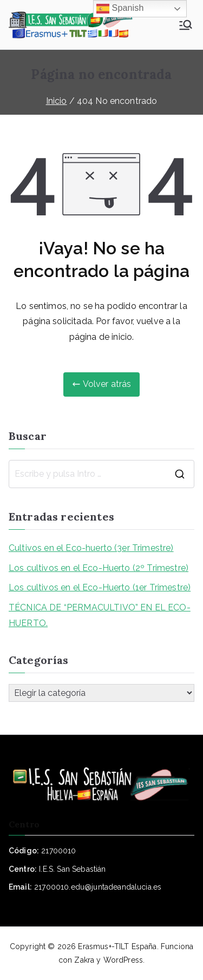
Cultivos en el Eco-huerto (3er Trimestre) (91, 548)
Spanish (120, 9)
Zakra (84, 960)
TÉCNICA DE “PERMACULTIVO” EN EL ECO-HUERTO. (100, 615)
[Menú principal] (186, 25)
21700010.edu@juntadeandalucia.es (98, 887)
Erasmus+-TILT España (117, 946)
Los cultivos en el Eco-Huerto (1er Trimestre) (100, 587)
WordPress (123, 960)
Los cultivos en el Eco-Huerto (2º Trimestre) (99, 568)
